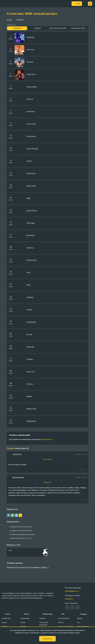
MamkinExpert (18, 477)
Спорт (10, 551)
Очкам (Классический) (58, 28)
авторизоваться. (47, 439)
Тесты (8, 614)
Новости (42, 618)
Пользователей (64, 618)
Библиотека (48, 614)
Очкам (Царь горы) (78, 28)
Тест (78, 622)
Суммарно (17, 28)
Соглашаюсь (48, 639)
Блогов (61, 622)
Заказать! (69, 599)
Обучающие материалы (44, 624)
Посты (27, 614)
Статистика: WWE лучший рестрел (32, 14)
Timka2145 (17, 454)
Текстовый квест (83, 627)
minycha (18, 20)
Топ (63, 614)
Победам (37, 28)
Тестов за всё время (66, 627)
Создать (84, 614)
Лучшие (5, 627)
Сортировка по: (12, 25)
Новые (4, 622)
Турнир (79, 618)
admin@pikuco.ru (72, 591)
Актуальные (25, 618)
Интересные (6, 618)
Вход (83, 4)
